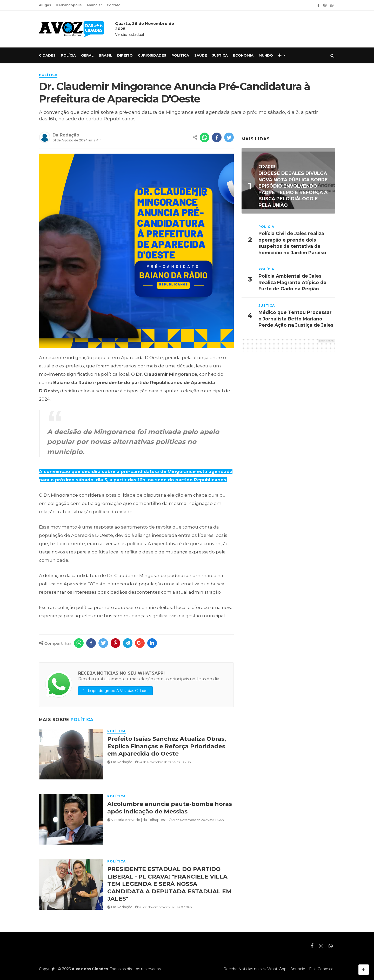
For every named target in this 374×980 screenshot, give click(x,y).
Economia (243, 55)
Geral (87, 55)
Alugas (45, 5)
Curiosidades (152, 55)
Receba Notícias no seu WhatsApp (255, 969)
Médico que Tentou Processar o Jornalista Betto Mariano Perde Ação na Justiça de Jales (296, 319)
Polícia (68, 55)
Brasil (105, 55)
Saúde (201, 55)
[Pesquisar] (332, 56)
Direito (125, 55)
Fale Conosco (321, 969)
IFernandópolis (69, 5)
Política (180, 55)
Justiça (220, 55)
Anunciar (94, 5)
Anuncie (298, 969)
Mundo (266, 55)
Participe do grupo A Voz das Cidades (115, 691)
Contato (114, 5)
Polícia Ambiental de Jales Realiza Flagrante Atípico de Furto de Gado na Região (292, 282)
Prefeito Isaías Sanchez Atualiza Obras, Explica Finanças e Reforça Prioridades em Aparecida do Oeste (167, 746)
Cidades (47, 55)
